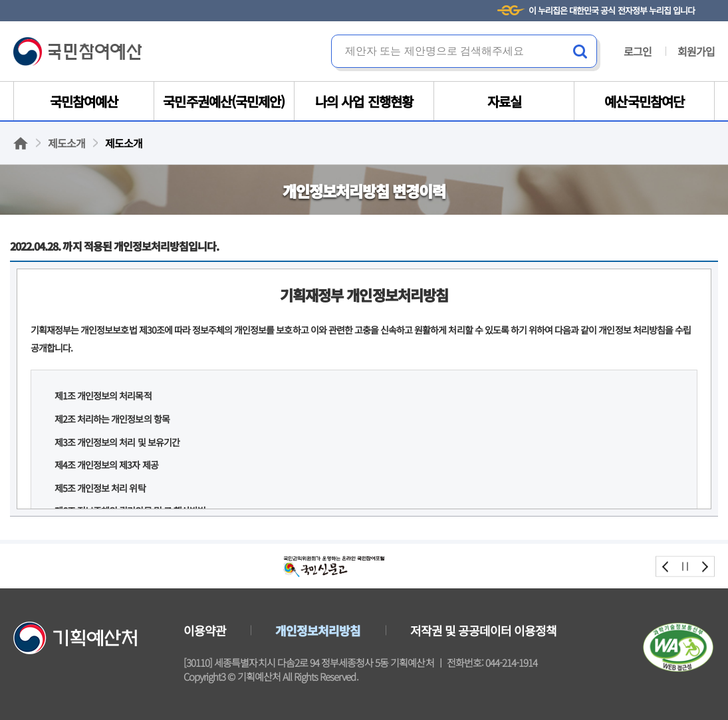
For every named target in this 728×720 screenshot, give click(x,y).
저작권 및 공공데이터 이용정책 (484, 630)
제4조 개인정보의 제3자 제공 (106, 465)
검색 (580, 51)
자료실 (504, 101)
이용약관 (205, 630)
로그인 (638, 51)
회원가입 (696, 51)
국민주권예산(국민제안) (223, 101)
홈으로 (21, 143)
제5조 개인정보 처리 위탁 (100, 488)
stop (685, 566)
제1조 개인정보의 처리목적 (103, 396)
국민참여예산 (77, 52)
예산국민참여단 (644, 101)
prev (666, 566)
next (704, 566)
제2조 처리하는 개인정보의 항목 (112, 419)
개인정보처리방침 (318, 630)
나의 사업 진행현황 (364, 101)
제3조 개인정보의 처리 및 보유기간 (117, 442)
